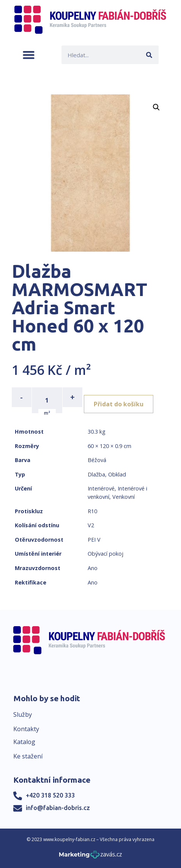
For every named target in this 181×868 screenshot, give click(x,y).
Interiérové (101, 488)
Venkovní (124, 497)
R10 (92, 511)
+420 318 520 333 (50, 795)
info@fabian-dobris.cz (58, 808)
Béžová (97, 460)
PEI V (94, 540)
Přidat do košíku (119, 404)
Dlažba (96, 474)
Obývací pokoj (105, 554)
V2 (91, 525)
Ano (93, 568)
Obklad (117, 474)
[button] (29, 55)
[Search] (149, 55)
